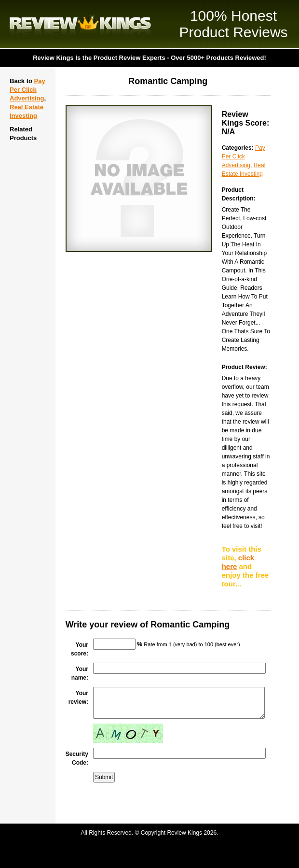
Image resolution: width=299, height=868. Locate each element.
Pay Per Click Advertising (27, 90)
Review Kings (80, 24)
